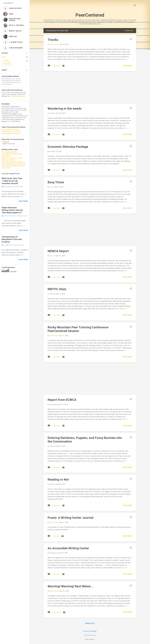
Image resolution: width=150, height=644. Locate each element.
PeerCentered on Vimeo (10, 130)
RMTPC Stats (57, 289)
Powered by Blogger (90, 631)
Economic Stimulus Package (68, 147)
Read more (127, 66)
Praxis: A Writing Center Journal (70, 518)
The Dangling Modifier (10, 152)
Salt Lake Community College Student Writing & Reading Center (14, 163)
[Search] (135, 6)
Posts (6, 142)
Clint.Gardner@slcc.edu (17, 96)
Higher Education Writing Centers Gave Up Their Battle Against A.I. (12, 210)
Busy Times (56, 182)
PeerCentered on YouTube (11, 132)
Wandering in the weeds (65, 108)
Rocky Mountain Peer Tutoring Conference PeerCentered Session (78, 329)
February (7, 61)
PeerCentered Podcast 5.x (11, 134)
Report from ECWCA (62, 400)
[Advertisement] (90, 87)
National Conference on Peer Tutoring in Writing (12, 159)
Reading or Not (58, 479)
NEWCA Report (58, 251)
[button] (131, 39)
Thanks (53, 40)
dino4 (94, 635)
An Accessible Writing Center (68, 548)
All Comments (9, 144)
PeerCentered (90, 15)
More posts (90, 623)
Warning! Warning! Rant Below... (70, 586)
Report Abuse (90, 639)
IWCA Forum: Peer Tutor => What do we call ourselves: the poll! (12, 181)
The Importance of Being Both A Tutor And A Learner (12, 239)
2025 (4, 57)
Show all (129, 31)
